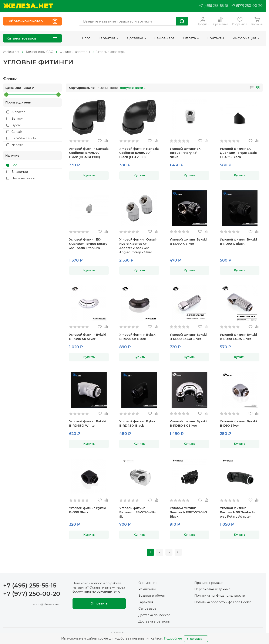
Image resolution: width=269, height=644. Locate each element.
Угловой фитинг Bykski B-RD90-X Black (238, 242)
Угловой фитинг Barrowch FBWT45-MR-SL (137, 512)
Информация (246, 38)
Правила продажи (209, 583)
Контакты (216, 38)
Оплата (191, 38)
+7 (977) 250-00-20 (247, 6)
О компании (148, 583)
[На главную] (28, 6)
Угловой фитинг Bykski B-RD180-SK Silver (188, 423)
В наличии (17, 172)
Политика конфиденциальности (220, 596)
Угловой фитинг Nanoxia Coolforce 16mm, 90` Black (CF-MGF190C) (89, 153)
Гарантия (109, 38)
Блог (86, 38)
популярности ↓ (133, 88)
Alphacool (16, 112)
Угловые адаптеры (111, 52)
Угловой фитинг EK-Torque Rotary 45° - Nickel (186, 153)
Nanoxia (15, 145)
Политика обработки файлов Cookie (223, 602)
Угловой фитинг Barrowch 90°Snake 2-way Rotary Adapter (237, 512)
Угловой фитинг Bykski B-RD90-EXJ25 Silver (238, 337)
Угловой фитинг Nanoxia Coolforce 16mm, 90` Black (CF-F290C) (139, 153)
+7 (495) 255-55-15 (213, 6)
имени (103, 88)
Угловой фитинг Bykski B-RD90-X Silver (188, 242)
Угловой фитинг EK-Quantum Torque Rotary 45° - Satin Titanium (88, 244)
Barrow (14, 119)
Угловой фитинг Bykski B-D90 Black (88, 510)
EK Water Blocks (21, 138)
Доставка (137, 38)
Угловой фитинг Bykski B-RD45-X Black (138, 423)
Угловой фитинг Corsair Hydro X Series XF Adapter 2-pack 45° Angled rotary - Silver (138, 246)
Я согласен (196, 639)
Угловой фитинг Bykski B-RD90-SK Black (138, 337)
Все (12, 165)
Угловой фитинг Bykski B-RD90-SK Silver (88, 337)
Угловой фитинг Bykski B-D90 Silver (238, 423)
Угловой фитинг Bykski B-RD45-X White (88, 423)
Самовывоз (164, 38)
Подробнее (173, 638)
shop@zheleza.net (46, 604)
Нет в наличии (21, 178)
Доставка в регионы (154, 621)
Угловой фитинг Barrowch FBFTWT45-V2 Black (189, 512)
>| (178, 552)
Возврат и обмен (152, 596)
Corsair (14, 132)
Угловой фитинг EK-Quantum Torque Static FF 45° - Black (238, 153)
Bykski (14, 125)
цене (114, 88)
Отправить (99, 604)
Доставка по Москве (154, 615)
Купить (89, 175)
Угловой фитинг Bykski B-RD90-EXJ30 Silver (188, 337)
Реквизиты (147, 589)
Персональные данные (212, 589)
